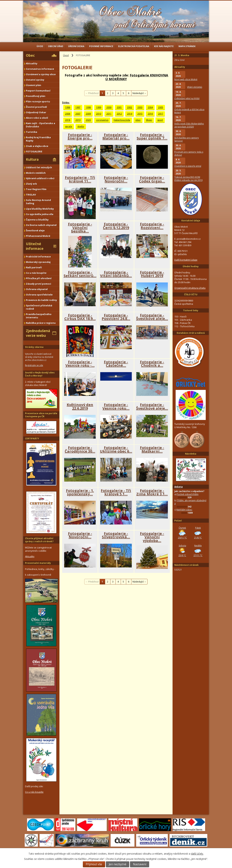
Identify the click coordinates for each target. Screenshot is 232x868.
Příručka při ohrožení (39, 278)
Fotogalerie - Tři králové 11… (80, 179)
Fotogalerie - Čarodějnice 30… (80, 449)
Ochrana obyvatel (37, 289)
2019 (78, 120)
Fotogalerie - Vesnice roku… (116, 406)
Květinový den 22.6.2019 (80, 406)
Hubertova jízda (122, 120)
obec (138, 120)
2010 (99, 114)
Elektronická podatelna (134, 46)
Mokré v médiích (36, 173)
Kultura (32, 159)
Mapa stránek (187, 46)
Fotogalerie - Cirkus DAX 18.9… (80, 317)
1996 (68, 107)
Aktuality (32, 63)
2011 (109, 114)
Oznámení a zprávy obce (41, 74)
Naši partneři (34, 267)
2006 (68, 114)
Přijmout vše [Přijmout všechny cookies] (94, 864)
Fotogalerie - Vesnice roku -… (80, 364)
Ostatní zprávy (35, 80)
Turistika (32, 132)
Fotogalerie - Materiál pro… (116, 137)
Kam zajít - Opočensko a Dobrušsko (41, 125)
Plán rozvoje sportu (38, 101)
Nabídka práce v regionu (41, 323)
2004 (150, 107)
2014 (130, 114)
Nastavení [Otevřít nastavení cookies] (140, 864)
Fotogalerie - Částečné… (116, 364)
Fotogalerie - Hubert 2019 (152, 274)
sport (160, 120)
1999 (99, 107)
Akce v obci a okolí (37, 118)
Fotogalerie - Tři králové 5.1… (116, 492)
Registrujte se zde (34, 365)
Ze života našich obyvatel (41, 225)
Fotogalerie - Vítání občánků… (116, 274)
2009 (88, 114)
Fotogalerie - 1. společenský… (80, 492)
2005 (161, 107)
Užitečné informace (35, 246)
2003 (140, 107)
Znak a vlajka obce (37, 146)
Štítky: (66, 103)
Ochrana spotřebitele (39, 295)
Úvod (40, 46)
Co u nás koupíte (36, 273)
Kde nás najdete (164, 46)
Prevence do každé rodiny (41, 300)
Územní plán (34, 85)
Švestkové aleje (35, 230)
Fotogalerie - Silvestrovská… (116, 535)
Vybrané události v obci (40, 178)
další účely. (197, 854)
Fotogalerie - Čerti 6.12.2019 (116, 226)
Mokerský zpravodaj (38, 262)
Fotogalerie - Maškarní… (152, 449)
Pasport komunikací (38, 91)
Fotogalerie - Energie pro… (80, 137)
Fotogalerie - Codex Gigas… (152, 179)
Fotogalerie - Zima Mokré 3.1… (152, 492)
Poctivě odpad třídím (188, 494)
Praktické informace (38, 257)
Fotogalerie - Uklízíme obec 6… (116, 449)
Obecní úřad (56, 46)
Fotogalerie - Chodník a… (152, 364)
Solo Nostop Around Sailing (38, 202)
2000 (109, 107)
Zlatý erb (31, 184)
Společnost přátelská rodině (39, 307)
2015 (140, 114)
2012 (119, 114)
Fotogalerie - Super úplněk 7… (152, 137)
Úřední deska (76, 46)
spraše (69, 126)
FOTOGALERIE (34, 151)
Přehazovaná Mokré (38, 236)
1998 (88, 107)
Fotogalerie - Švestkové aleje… (152, 317)
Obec (30, 55)
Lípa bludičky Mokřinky (40, 209)
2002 (130, 107)
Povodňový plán (36, 96)
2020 (88, 120)
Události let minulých (39, 167)
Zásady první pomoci (39, 284)
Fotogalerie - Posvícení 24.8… (116, 317)
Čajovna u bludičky (37, 220)
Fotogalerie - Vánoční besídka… (80, 228)
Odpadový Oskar (36, 112)
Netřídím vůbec (184, 510)
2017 (161, 114)
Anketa (179, 487)
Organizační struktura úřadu (190, 288)
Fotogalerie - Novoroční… (116, 179)
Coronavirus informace (40, 69)
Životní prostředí (36, 107)
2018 (68, 120)
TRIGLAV (31, 195)
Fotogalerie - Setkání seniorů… (80, 274)
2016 (150, 114)
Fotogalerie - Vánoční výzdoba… (152, 537)
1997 (78, 107)
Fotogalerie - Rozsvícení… (152, 226)
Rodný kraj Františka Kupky (38, 139)
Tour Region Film (36, 189)
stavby (81, 126)
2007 (78, 114)
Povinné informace (101, 46)
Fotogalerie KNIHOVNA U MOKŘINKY (137, 77)
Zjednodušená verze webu (38, 333)
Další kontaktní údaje (186, 260)
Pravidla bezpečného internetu (39, 316)
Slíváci (149, 120)
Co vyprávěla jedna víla (40, 214)
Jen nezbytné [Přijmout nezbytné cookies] (118, 864)
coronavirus (102, 120)
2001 (119, 107)
